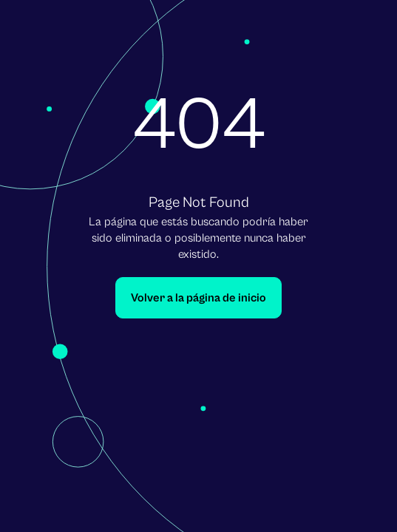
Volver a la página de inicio (198, 298)
